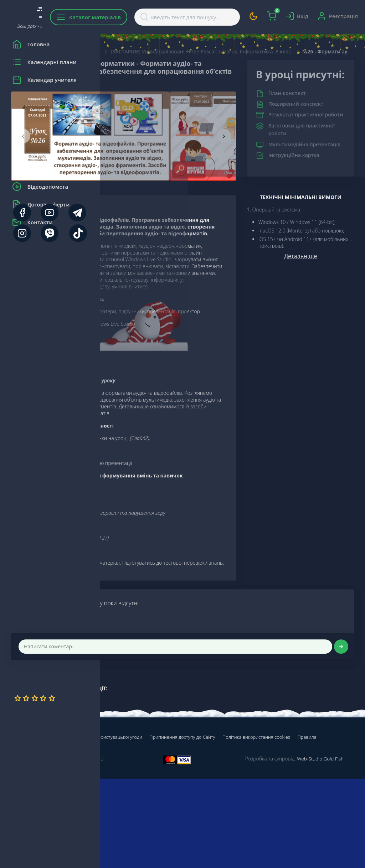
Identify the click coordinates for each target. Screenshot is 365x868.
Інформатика (158, 51)
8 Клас (192, 51)
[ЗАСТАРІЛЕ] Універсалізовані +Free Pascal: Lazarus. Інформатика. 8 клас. (246, 51)
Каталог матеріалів (146, 17)
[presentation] (123, 144)
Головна (121, 51)
